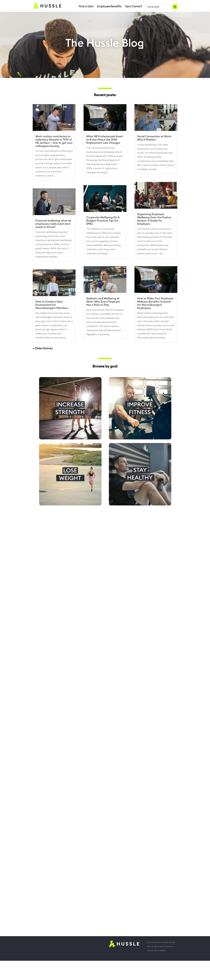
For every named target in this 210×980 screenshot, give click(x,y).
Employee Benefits (109, 7)
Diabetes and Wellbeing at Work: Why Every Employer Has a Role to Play (103, 302)
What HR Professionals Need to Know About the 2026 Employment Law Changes (104, 140)
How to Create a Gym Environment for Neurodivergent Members (52, 305)
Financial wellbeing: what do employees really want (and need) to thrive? (53, 224)
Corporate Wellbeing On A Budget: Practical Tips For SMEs (103, 221)
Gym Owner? (134, 7)
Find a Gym (86, 7)
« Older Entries (43, 348)
